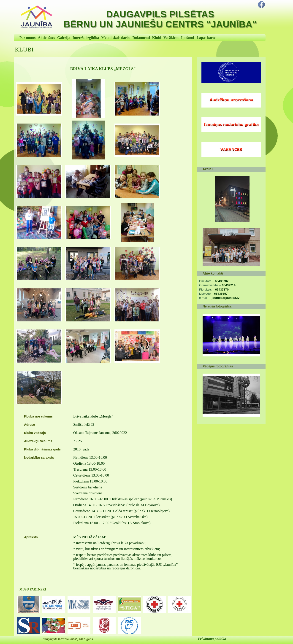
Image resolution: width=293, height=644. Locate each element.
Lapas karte (206, 38)
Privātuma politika (212, 639)
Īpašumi (187, 38)
